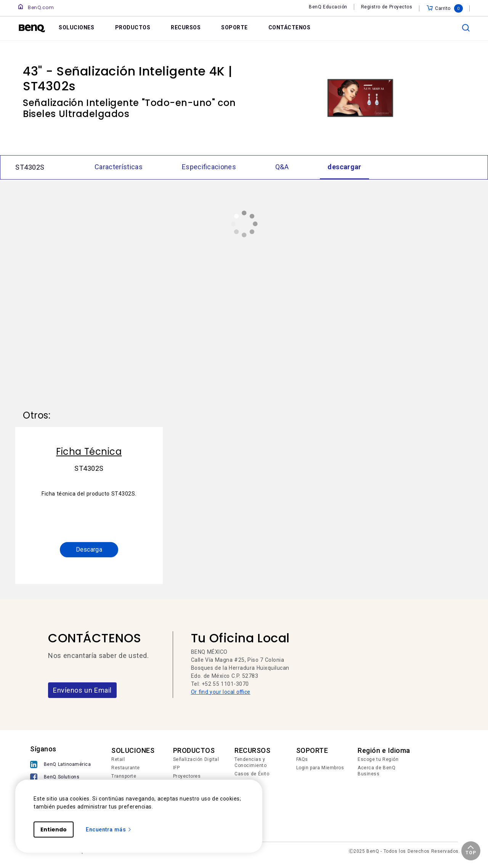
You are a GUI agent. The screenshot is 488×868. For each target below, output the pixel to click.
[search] (466, 28)
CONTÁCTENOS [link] (290, 27)
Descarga (89, 550)
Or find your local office (221, 692)
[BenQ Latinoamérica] (60, 765)
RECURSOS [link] (186, 27)
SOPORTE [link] (234, 27)
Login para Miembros (320, 768)
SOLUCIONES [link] (76, 27)
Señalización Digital (196, 759)
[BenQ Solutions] (60, 777)
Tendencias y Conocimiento (250, 762)
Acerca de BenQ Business (376, 771)
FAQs (302, 759)
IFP (177, 768)
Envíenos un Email (82, 690)
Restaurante (126, 768)
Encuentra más (109, 829)
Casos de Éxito (252, 774)
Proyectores (187, 776)
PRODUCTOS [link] (133, 27)
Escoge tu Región (378, 759)
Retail (118, 759)
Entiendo (54, 829)
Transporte (124, 776)
